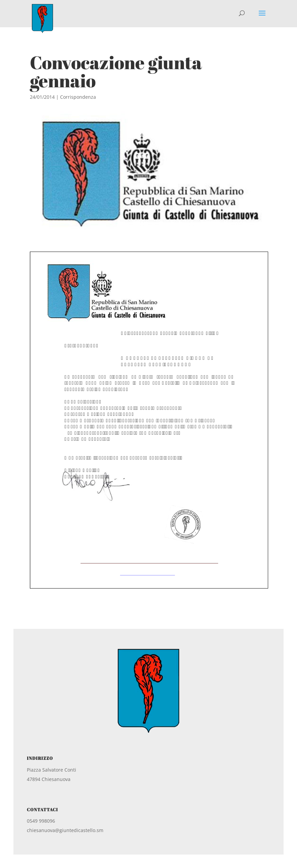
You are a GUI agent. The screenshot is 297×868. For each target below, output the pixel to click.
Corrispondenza (78, 97)
